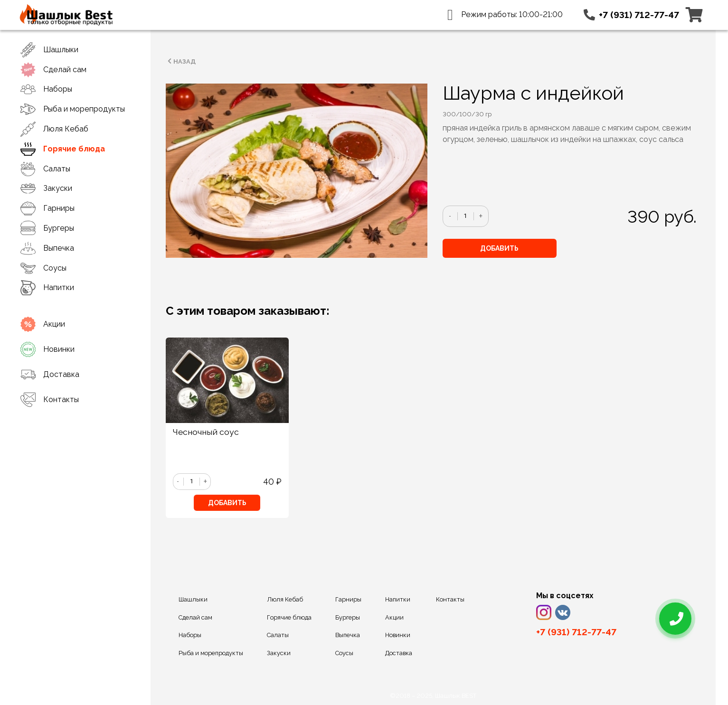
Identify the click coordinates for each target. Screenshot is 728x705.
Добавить (499, 248)
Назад (181, 61)
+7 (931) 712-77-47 (639, 15)
